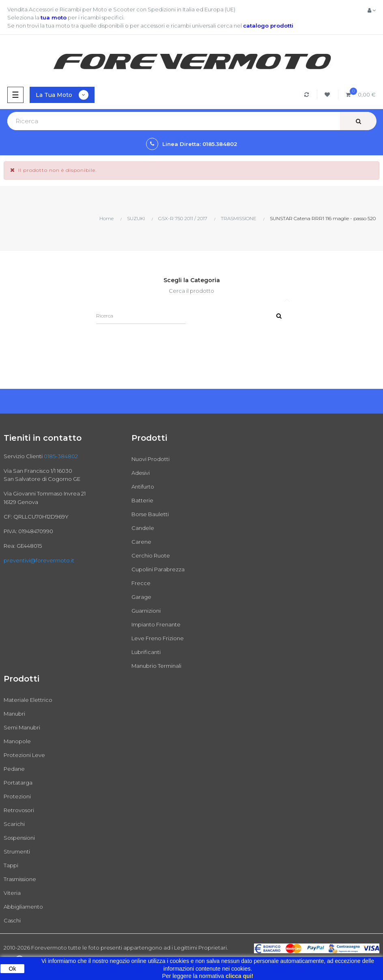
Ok (13, 969)
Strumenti (17, 851)
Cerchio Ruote (151, 555)
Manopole (17, 741)
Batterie (142, 500)
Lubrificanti (146, 652)
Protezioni (17, 796)
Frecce (141, 583)
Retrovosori (19, 810)
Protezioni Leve (24, 755)
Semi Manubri (22, 727)
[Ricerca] (141, 316)
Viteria (12, 893)
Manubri (14, 714)
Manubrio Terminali (156, 666)
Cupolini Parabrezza (158, 569)
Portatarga (18, 783)
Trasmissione (20, 879)
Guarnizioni (146, 611)
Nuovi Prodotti (151, 459)
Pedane (14, 769)
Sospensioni (19, 838)
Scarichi (14, 824)
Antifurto (143, 487)
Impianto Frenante (156, 624)
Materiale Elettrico (28, 700)
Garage (141, 597)
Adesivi (141, 473)
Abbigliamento (23, 907)
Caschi (12, 920)
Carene (141, 542)
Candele (143, 528)
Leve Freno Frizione (158, 638)
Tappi (11, 865)
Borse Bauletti (150, 514)
